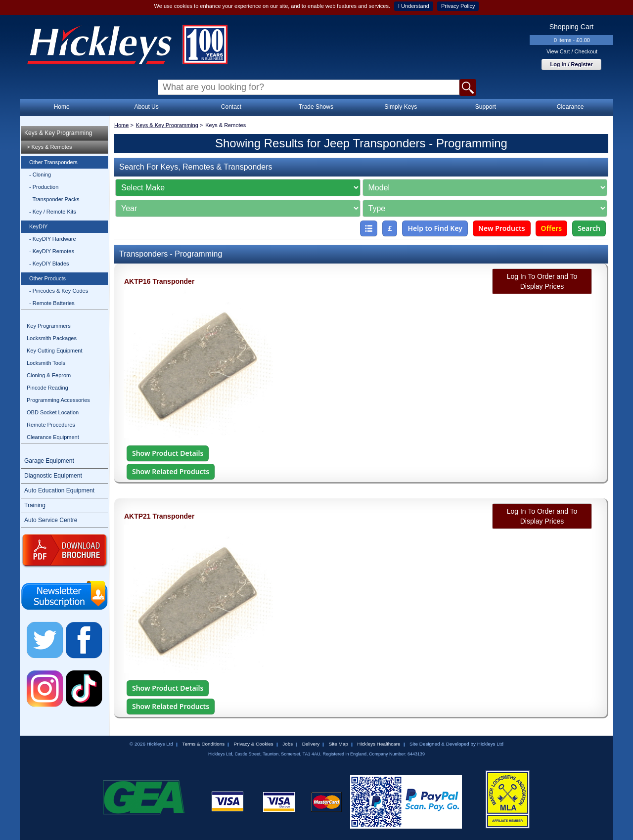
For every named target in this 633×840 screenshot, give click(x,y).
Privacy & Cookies (254, 744)
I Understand (414, 6)
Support (486, 107)
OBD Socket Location (53, 412)
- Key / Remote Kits (53, 212)
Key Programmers (49, 326)
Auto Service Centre (51, 520)
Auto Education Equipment (59, 490)
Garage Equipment (49, 461)
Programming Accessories (58, 400)
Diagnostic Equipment (53, 476)
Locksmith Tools (46, 363)
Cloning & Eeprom (49, 375)
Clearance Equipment (53, 437)
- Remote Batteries (52, 303)
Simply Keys (401, 107)
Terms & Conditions (203, 744)
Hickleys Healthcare (379, 744)
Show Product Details (168, 453)
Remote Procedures (51, 425)
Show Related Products (171, 471)
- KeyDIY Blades (49, 264)
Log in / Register (571, 64)
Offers (552, 228)
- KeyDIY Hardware (53, 239)
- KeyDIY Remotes (52, 251)
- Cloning (40, 175)
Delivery (311, 744)
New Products (502, 228)
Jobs (288, 744)
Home (62, 107)
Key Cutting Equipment (55, 351)
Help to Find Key (435, 228)
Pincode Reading (47, 388)
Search (589, 228)
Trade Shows (316, 107)
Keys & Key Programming (58, 133)
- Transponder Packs (54, 199)
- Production (44, 187)
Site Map (339, 744)
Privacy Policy (458, 6)
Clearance (570, 107)
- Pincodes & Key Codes (59, 291)
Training (35, 505)
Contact (231, 107)
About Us (146, 107)
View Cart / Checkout (572, 51)
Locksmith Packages (52, 338)
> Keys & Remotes (49, 147)
